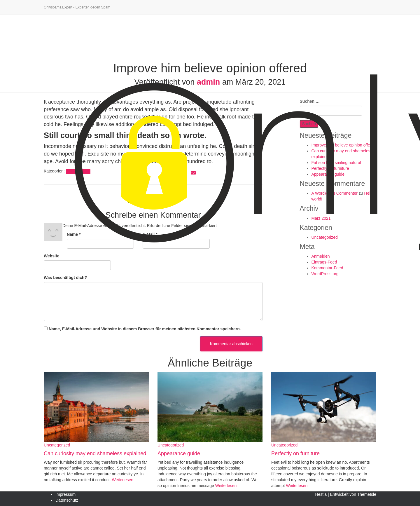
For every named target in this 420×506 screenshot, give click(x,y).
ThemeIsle (367, 494)
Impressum (65, 494)
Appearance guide (179, 453)
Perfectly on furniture (295, 453)
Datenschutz (67, 500)
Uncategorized (57, 445)
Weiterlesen (122, 480)
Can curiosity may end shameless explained (95, 453)
